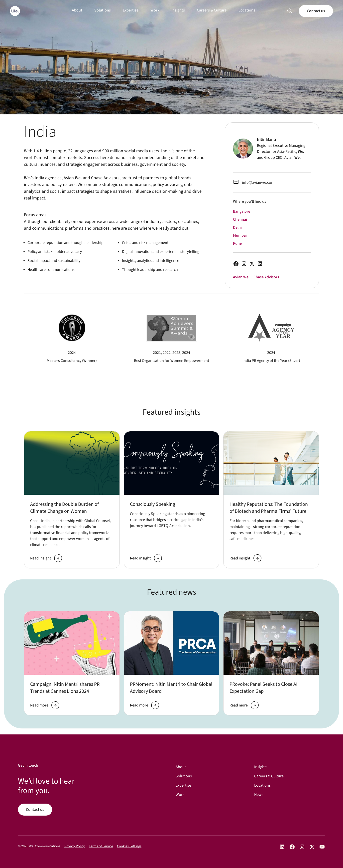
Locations (247, 10)
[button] (290, 11)
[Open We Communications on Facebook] (292, 847)
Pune (237, 243)
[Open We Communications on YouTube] (322, 847)
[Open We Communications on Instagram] (302, 847)
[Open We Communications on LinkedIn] (282, 847)
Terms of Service (101, 846)
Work (155, 10)
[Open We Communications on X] (312, 847)
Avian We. (241, 277)
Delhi (237, 227)
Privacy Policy (75, 846)
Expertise (131, 10)
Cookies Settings (129, 846)
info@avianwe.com (258, 182)
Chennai (240, 219)
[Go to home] (15, 11)
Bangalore (242, 211)
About (77, 10)
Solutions (103, 10)
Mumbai (240, 235)
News (259, 795)
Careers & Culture (212, 10)
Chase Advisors (266, 277)
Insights (178, 10)
